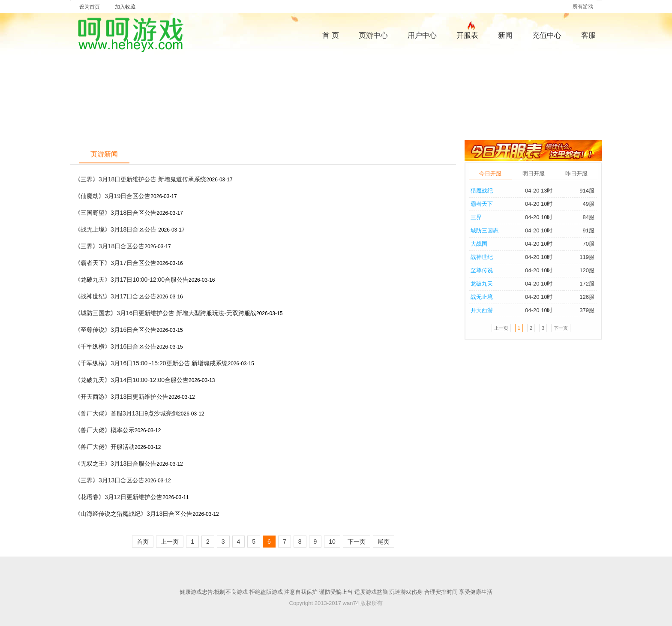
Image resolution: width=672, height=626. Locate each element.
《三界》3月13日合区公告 (109, 480)
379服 (587, 310)
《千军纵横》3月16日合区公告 (115, 346)
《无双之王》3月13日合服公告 (115, 463)
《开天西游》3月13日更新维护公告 (121, 397)
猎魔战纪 (482, 191)
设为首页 (90, 7)
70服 (589, 244)
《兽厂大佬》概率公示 (105, 430)
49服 (589, 204)
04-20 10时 (539, 204)
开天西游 (482, 310)
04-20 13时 (539, 191)
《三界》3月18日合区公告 (109, 246)
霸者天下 (482, 204)
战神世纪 (482, 257)
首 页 (331, 35)
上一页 (170, 542)
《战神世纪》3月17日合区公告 (115, 296)
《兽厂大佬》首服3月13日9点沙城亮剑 (126, 413)
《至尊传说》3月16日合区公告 (115, 330)
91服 (589, 230)
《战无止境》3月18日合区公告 (116, 229)
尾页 (384, 542)
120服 (587, 270)
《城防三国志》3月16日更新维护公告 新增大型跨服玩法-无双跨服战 (165, 313)
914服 (587, 191)
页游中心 (373, 35)
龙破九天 (482, 284)
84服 (589, 217)
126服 (587, 297)
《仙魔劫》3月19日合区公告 (112, 196)
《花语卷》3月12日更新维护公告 (118, 497)
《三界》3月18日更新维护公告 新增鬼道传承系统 (140, 179)
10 (332, 542)
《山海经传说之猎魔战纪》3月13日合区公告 (133, 514)
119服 (587, 257)
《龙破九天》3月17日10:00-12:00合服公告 (132, 280)
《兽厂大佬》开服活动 (105, 447)
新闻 (505, 35)
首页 (143, 542)
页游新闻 (104, 154)
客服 (588, 35)
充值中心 (547, 35)
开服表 (467, 34)
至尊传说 (482, 270)
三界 (476, 217)
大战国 (479, 244)
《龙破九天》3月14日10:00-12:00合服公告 (132, 380)
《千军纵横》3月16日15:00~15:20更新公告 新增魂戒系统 (151, 363)
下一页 (357, 542)
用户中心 (422, 35)
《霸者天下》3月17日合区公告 (115, 263)
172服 (587, 284)
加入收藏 (125, 7)
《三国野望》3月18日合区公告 (115, 213)
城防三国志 (484, 230)
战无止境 (482, 297)
